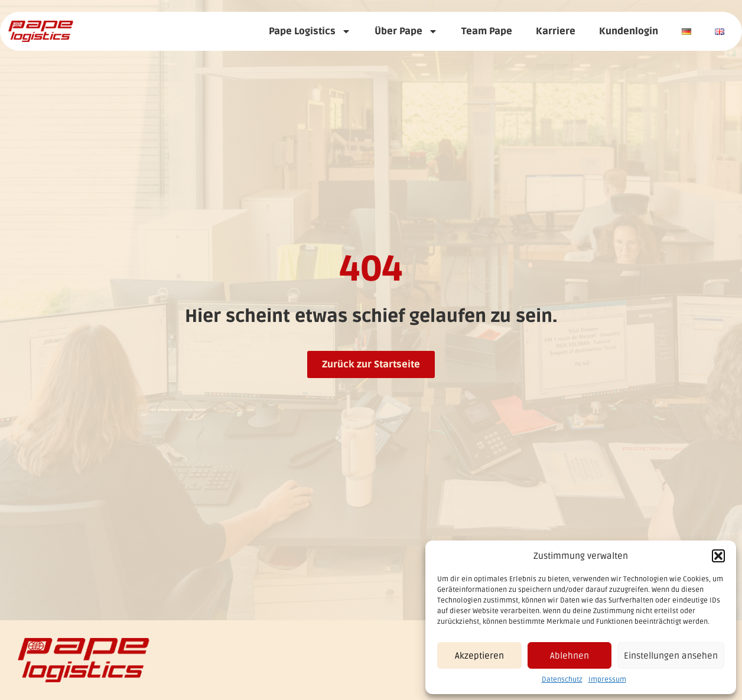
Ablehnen (569, 656)
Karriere (556, 31)
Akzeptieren (479, 656)
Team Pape (487, 31)
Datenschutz (562, 680)
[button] (718, 556)
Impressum (607, 680)
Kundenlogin (629, 31)
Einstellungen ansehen (671, 656)
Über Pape (406, 31)
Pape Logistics (310, 31)
